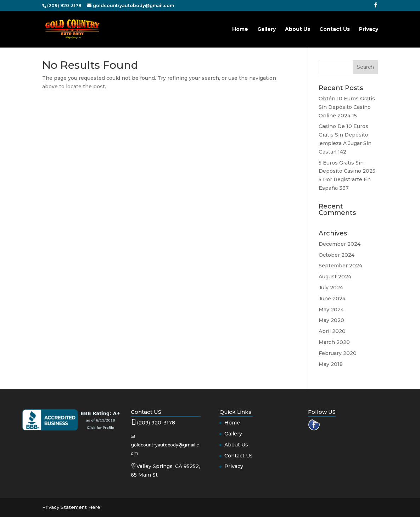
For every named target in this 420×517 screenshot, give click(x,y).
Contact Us (335, 29)
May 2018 (331, 364)
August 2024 (335, 277)
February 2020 (338, 353)
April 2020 (332, 331)
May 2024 (331, 310)
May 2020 (331, 320)
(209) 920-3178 (156, 423)
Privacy (369, 29)
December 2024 (340, 244)
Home (240, 29)
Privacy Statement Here (71, 507)
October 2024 (337, 255)
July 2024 (331, 288)
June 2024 (332, 299)
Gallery (267, 29)
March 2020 (334, 342)
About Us (298, 29)
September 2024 (340, 266)
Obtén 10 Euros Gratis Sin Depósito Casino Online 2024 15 (347, 107)
